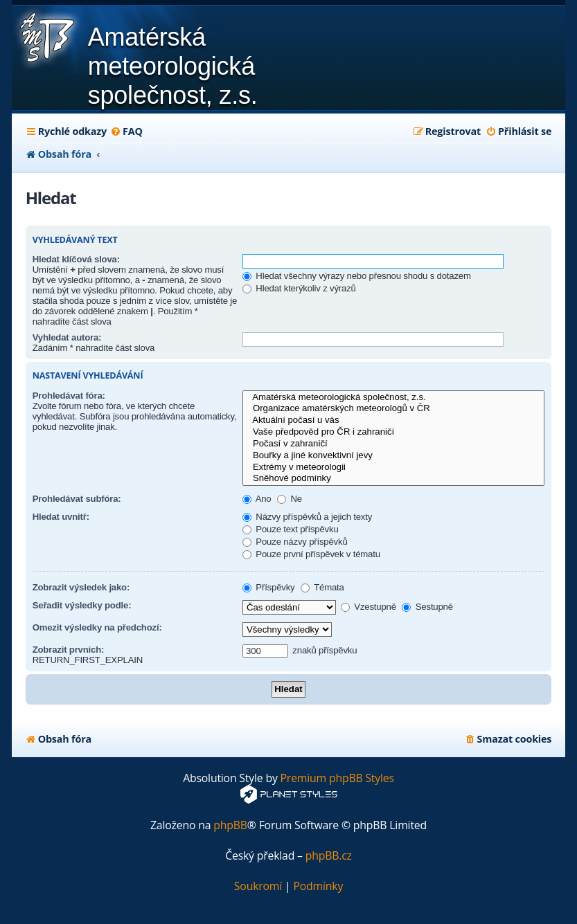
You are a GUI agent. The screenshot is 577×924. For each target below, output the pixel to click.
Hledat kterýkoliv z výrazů (299, 288)
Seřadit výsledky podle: (82, 605)
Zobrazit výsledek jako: (81, 587)
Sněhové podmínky (393, 479)
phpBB (230, 825)
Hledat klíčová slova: (76, 259)
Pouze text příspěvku (291, 529)
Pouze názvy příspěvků (295, 542)
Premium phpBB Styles (337, 778)
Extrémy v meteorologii (393, 468)
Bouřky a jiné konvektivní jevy (393, 456)
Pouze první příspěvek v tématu (311, 554)
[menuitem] (126, 132)
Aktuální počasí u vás (393, 420)
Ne (290, 499)
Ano (257, 499)
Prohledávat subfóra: (77, 499)
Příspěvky (269, 587)
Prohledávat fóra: (69, 396)
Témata (322, 587)
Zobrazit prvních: (69, 650)
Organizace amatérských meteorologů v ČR (393, 409)
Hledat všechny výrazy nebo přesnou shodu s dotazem (357, 276)
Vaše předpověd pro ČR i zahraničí (393, 432)
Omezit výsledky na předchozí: (97, 627)
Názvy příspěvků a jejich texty (307, 517)
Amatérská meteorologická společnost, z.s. (393, 398)
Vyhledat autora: (67, 337)
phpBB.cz (329, 856)
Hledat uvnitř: (61, 517)
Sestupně (427, 607)
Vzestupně (369, 607)
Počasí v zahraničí (393, 444)
